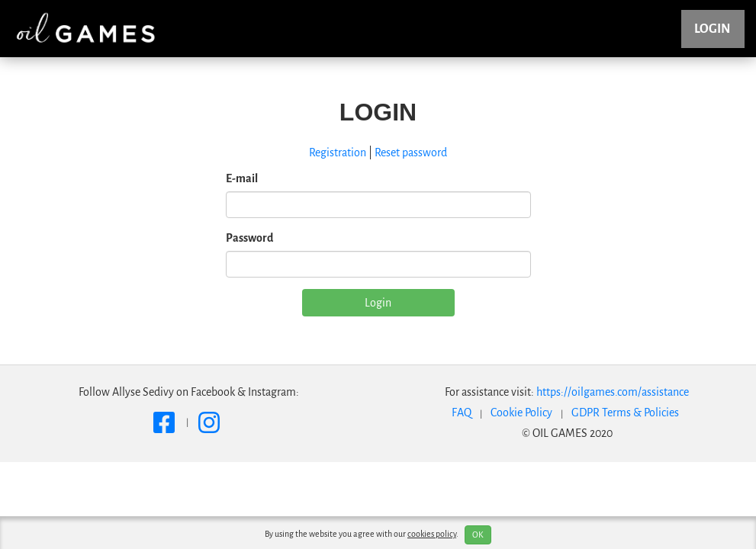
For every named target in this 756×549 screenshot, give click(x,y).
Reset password (411, 152)
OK (478, 535)
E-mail (242, 178)
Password (249, 238)
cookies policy (432, 534)
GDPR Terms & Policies (625, 413)
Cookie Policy (521, 413)
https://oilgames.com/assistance (613, 392)
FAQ (462, 413)
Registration (338, 152)
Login (713, 29)
